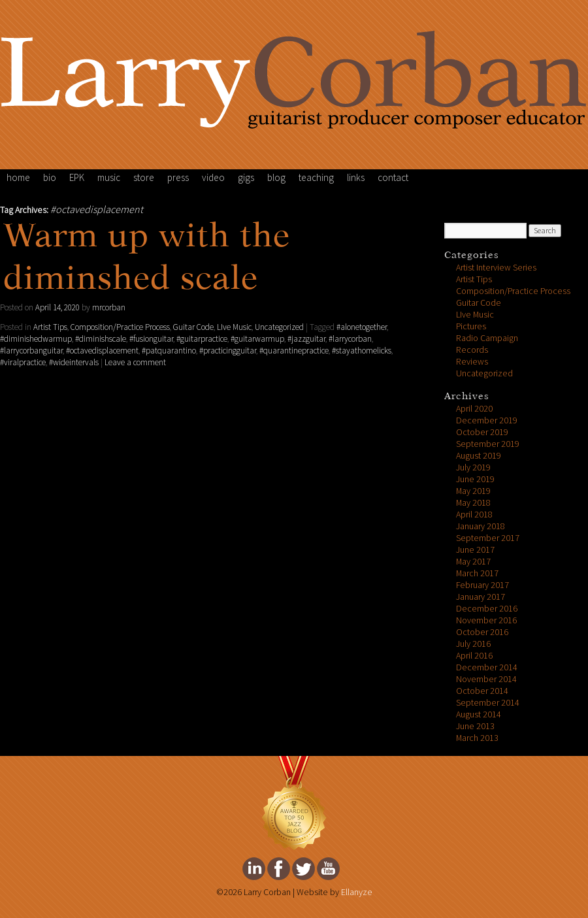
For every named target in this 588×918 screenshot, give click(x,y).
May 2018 (473, 503)
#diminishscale (101, 339)
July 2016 (473, 644)
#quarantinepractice (294, 351)
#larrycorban (350, 339)
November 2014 (486, 679)
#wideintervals (74, 363)
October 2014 (482, 691)
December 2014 (487, 667)
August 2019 (479, 456)
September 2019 (488, 444)
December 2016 (487, 609)
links (356, 178)
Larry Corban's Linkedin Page (254, 869)
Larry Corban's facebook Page (279, 869)
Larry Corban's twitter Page (303, 869)
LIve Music (234, 327)
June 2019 (475, 479)
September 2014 (488, 703)
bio (50, 178)
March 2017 (477, 573)
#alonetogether (362, 327)
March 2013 (477, 738)
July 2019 (473, 467)
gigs (246, 178)
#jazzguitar (306, 339)
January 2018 (481, 526)
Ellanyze (357, 892)
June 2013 (475, 726)
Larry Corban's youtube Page (328, 869)
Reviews (472, 362)
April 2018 (474, 515)
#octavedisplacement (102, 351)
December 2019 (487, 420)
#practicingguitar (228, 351)
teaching (316, 178)
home (18, 178)
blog (276, 178)
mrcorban (109, 308)
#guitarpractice (202, 339)
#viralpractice (23, 363)
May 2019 (473, 491)
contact (393, 178)
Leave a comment (135, 363)
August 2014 (479, 714)
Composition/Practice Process (120, 327)
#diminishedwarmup (36, 339)
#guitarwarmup (257, 339)
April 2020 (474, 409)
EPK (77, 178)
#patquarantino (169, 351)
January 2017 (481, 597)
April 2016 (474, 656)
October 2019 (482, 432)
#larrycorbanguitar (31, 351)
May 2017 (473, 562)
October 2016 (482, 632)
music (109, 178)
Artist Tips (50, 327)
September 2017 (488, 538)
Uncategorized (279, 327)
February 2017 (482, 585)
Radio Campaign (487, 338)
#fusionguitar (151, 339)
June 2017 (475, 550)
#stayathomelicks (362, 351)
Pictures (471, 326)
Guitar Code (193, 327)
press (178, 178)
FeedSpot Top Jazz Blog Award (294, 803)
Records (472, 350)
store (144, 178)
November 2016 (486, 620)
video (213, 178)
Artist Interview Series (496, 268)
